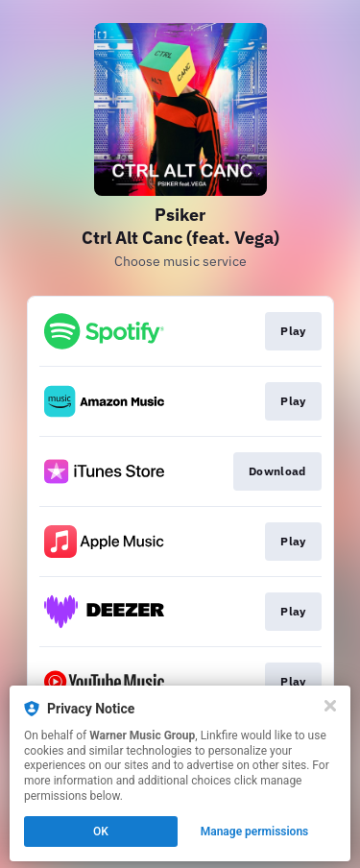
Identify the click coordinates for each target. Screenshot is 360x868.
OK (101, 832)
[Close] (330, 706)
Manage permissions (255, 832)
